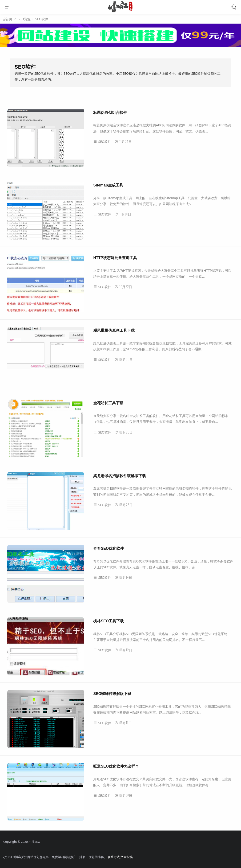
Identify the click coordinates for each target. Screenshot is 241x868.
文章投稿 (127, 857)
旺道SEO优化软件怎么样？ (116, 766)
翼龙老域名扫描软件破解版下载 (120, 476)
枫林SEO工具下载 (108, 621)
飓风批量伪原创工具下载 (114, 330)
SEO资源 (24, 19)
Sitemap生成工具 (108, 185)
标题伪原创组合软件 (110, 113)
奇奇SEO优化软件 (108, 548)
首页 (9, 19)
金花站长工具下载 (108, 403)
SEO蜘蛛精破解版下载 (112, 694)
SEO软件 (42, 19)
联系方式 (114, 857)
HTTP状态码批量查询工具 (115, 258)
